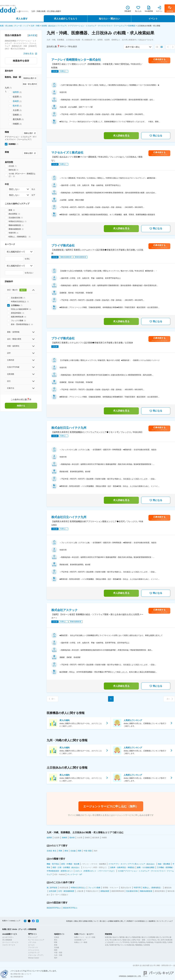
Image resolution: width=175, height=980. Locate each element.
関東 (56, 942)
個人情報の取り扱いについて (21, 974)
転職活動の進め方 (111, 937)
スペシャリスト (34, 950)
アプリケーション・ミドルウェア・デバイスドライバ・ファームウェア (98, 26)
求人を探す (22, 19)
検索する (21, 406)
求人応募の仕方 (115, 940)
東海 (56, 945)
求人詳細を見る (121, 136)
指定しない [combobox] (14, 189)
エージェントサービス (10, 942)
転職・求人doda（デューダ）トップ (14, 26)
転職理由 (142, 942)
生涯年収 (134, 942)
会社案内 (136, 965)
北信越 (57, 947)
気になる (156, 136)
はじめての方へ (8, 937)
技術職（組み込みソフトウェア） (55, 26)
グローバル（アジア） (36, 955)
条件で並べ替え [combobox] (133, 47)
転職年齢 (150, 942)
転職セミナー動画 (81, 942)
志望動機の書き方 (155, 937)
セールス (31, 945)
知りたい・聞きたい (109, 19)
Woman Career (34, 958)
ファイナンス (33, 947)
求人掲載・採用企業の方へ (163, 965)
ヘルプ (170, 921)
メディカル (32, 942)
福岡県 (16, 92)
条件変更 (33, 35)
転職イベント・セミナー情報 (85, 937)
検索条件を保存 (21, 61)
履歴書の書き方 (125, 937)
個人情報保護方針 (17, 977)
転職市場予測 (115, 945)
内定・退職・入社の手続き (147, 940)
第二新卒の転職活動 (165, 940)
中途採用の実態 (160, 942)
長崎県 (16, 101)
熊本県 (16, 106)
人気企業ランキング (114, 942)
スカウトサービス (9, 945)
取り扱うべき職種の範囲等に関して (113, 921)
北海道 (57, 937)
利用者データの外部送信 (136, 921)
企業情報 (147, 945)
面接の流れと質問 (129, 940)
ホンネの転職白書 (127, 945)
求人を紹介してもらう (66, 19)
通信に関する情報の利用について (86, 921)
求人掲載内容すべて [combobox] (16, 252)
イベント (153, 19)
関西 (56, 950)
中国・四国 (58, 953)
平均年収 (126, 942)
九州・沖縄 (35, 26)
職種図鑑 (139, 945)
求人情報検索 (7, 940)
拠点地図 (146, 965)
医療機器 (132, 26)
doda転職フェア (80, 940)
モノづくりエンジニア (36, 940)
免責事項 (152, 921)
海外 (56, 958)
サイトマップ (161, 921)
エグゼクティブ (34, 953)
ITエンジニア (33, 937)
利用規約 (69, 921)
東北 (56, 940)
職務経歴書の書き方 (139, 937)
